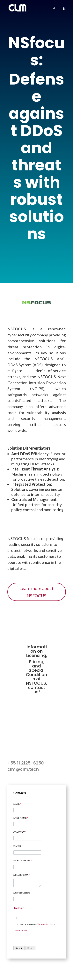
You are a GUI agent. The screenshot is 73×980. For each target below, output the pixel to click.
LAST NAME (21, 818)
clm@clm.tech (23, 769)
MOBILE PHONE (23, 861)
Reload (19, 908)
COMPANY (20, 832)
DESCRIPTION (22, 875)
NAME (17, 804)
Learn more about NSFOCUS (36, 592)
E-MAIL (18, 846)
